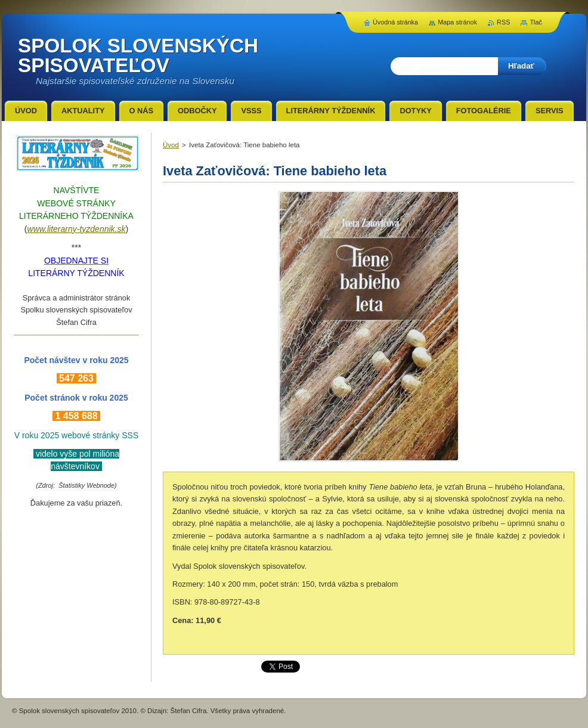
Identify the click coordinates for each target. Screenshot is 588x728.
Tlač (536, 22)
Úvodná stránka (395, 22)
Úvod (171, 145)
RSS (503, 22)
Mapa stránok (457, 22)
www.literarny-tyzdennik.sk (77, 229)
